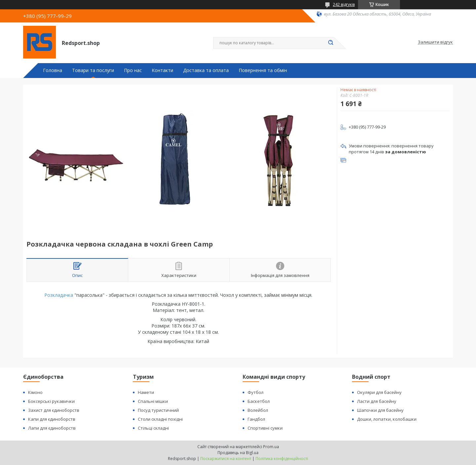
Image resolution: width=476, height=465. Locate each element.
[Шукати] (331, 43)
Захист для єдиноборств (54, 410)
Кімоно (35, 392)
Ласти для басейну (377, 401)
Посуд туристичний (158, 410)
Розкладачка (59, 295)
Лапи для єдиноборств (52, 428)
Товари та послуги (93, 70)
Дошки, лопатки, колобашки (387, 419)
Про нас (133, 70)
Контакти (162, 70)
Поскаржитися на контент (226, 459)
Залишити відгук (435, 42)
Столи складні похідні (160, 419)
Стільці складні (153, 428)
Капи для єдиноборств (52, 419)
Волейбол (258, 410)
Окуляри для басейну (379, 392)
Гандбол (256, 419)
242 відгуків (344, 4)
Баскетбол (259, 401)
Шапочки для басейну (380, 410)
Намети (146, 392)
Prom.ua (271, 447)
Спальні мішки (153, 401)
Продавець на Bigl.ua (238, 453)
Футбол (256, 392)
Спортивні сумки (265, 428)
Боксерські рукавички (51, 401)
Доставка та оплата (206, 70)
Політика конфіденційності (282, 459)
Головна (53, 70)
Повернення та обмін (263, 70)
